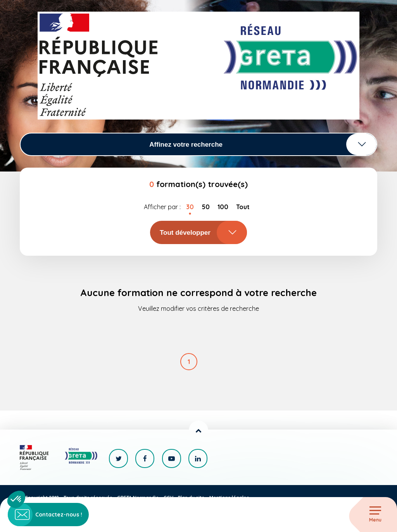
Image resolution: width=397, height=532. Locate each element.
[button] (16, 499)
